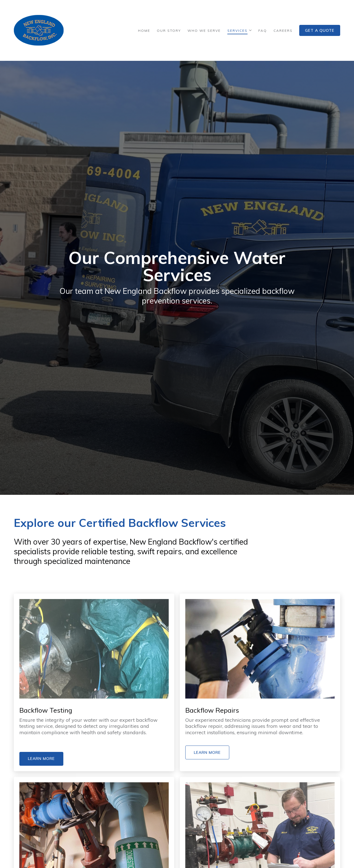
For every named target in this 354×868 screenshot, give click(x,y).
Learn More (41, 759)
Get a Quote (320, 30)
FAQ (263, 31)
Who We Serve (204, 31)
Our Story (169, 31)
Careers (283, 31)
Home (144, 31)
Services (237, 31)
